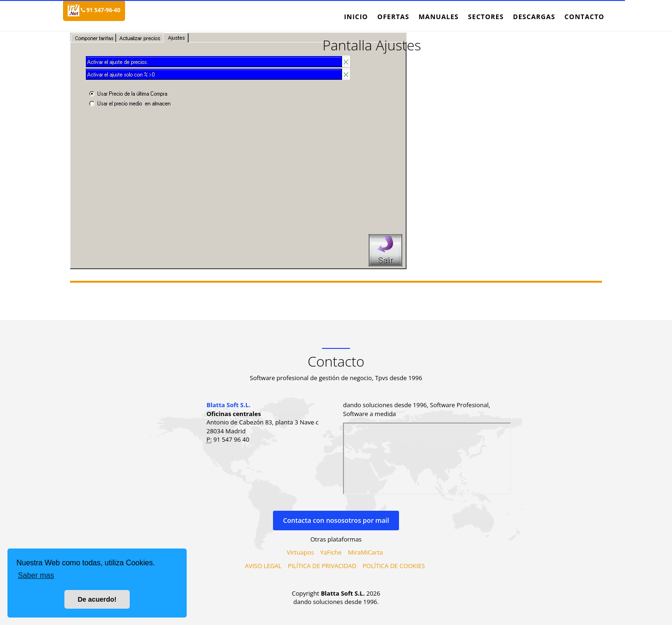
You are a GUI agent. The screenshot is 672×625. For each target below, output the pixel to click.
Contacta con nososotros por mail (336, 520)
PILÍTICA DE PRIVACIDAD (322, 566)
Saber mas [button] (36, 575)
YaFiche (331, 552)
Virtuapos (301, 552)
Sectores (486, 17)
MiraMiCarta (365, 552)
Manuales (439, 17)
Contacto (584, 17)
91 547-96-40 (101, 10)
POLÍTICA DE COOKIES (394, 566)
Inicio (356, 17)
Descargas (534, 17)
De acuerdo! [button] (97, 599)
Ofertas (393, 17)
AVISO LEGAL (263, 566)
